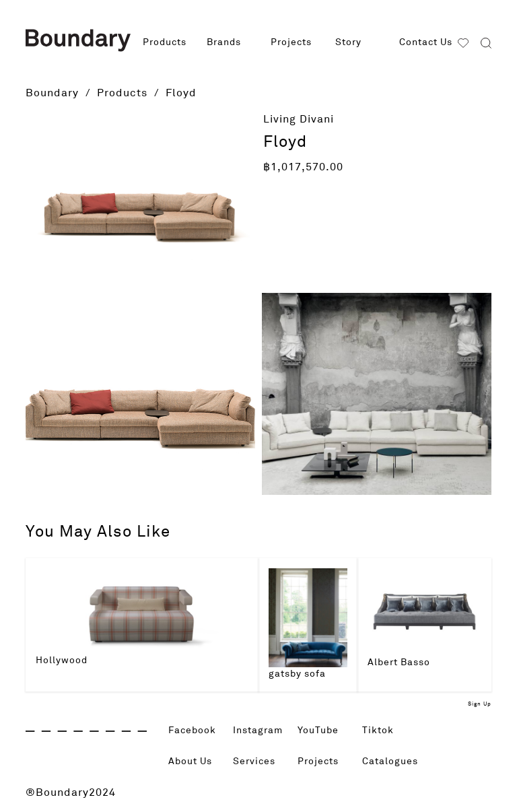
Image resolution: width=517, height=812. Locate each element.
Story (348, 42)
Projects (291, 42)
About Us (194, 762)
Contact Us (426, 42)
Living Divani (299, 119)
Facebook (196, 731)
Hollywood (62, 661)
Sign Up (480, 704)
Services (257, 762)
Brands (224, 42)
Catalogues (393, 762)
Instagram (261, 731)
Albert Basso (399, 663)
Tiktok (380, 731)
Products (165, 42)
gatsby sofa (297, 674)
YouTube (321, 731)
